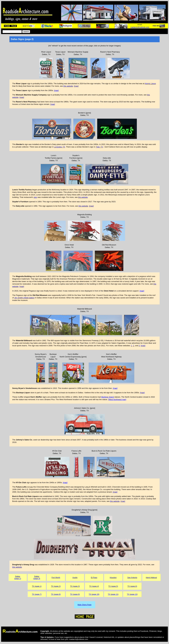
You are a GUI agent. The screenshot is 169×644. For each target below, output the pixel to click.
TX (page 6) (132, 586)
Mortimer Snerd (108, 397)
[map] (76, 86)
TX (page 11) (113, 594)
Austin (75, 578)
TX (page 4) (94, 586)
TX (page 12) (132, 594)
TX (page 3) (75, 586)
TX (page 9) (75, 594)
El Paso (94, 578)
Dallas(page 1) (18, 577)
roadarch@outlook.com (140, 27)
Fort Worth (56, 578)
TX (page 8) (56, 594)
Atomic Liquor (150, 84)
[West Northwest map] (117, 399)
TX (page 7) (37, 594)
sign (35, 197)
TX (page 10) (94, 594)
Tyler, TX (99, 147)
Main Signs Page (84, 605)
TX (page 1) (37, 586)
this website (68, 86)
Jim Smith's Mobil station (24, 298)
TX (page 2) (56, 586)
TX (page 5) (113, 586)
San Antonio (132, 578)
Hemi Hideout (151, 578)
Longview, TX (60, 147)
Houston (113, 578)
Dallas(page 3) (37, 577)
